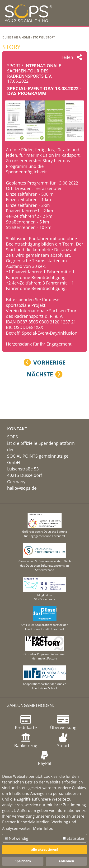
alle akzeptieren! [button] (45, 849)
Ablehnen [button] (66, 861)
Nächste (40, 374)
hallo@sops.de (22, 488)
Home (26, 37)
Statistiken (74, 838)
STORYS (38, 37)
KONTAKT (17, 429)
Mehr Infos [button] (43, 828)
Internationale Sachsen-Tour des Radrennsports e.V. (34, 71)
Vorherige (49, 362)
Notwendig (16, 838)
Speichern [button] (23, 861)
